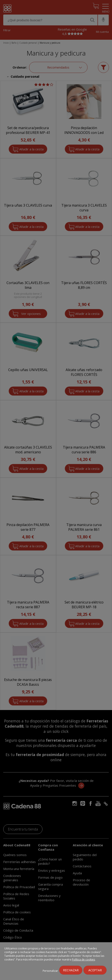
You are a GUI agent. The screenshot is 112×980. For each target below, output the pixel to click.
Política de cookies (83, 959)
